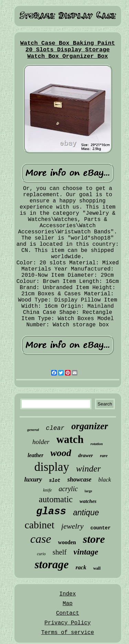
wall (97, 568)
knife (47, 490)
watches (88, 501)
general (33, 430)
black (105, 480)
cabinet (39, 525)
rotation (97, 444)
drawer (85, 455)
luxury (33, 479)
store (94, 539)
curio (41, 554)
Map (68, 604)
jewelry (72, 526)
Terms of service (68, 633)
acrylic (68, 489)
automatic (56, 499)
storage (52, 564)
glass (51, 512)
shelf (60, 552)
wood (61, 453)
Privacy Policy (67, 623)
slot (55, 481)
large (88, 491)
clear (55, 428)
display (52, 467)
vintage (86, 552)
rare (104, 456)
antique (86, 513)
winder (88, 469)
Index (67, 594)
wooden (67, 542)
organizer (90, 426)
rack (81, 567)
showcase (79, 479)
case (41, 539)
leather (35, 455)
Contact (68, 613)
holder (41, 442)
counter (101, 528)
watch (70, 439)
